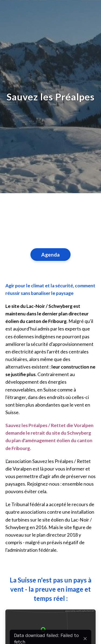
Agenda (50, 255)
